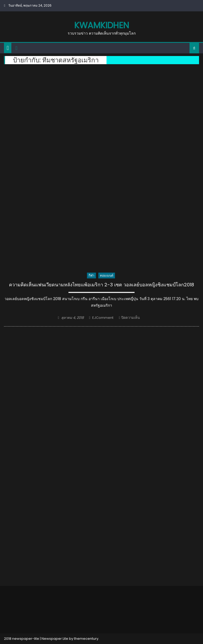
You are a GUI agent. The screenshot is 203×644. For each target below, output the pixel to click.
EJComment (103, 318)
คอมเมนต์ (107, 275)
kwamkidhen (102, 25)
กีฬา (91, 275)
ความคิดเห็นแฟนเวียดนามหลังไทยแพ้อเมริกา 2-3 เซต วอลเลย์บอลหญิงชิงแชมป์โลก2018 (101, 285)
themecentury (86, 639)
